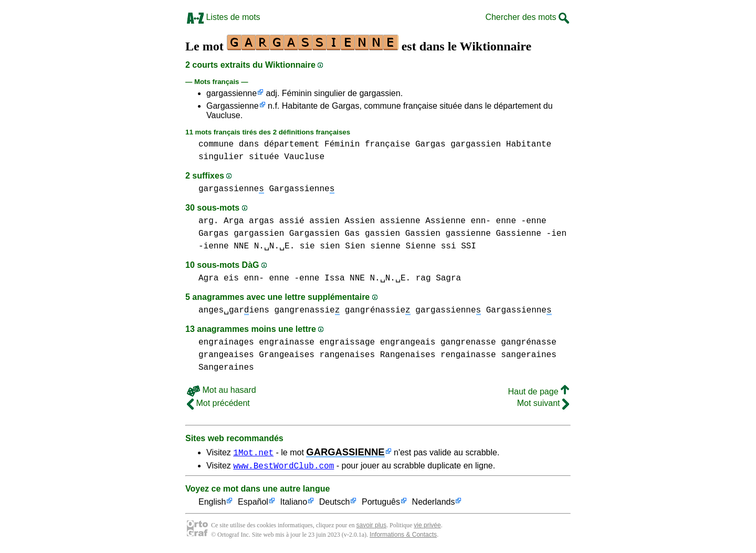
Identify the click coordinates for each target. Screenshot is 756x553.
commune (216, 144)
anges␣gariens (234, 310)
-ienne (214, 246)
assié (292, 221)
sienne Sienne (403, 246)
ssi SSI (459, 246)
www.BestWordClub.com (283, 467)
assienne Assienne (423, 221)
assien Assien (342, 221)
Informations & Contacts (403, 536)
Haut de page (538, 392)
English (212, 504)
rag (423, 278)
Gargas (430, 144)
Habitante (529, 144)
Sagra (448, 278)
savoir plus (371, 527)
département (292, 144)
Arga (234, 221)
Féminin (342, 144)
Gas (352, 234)
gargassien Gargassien (287, 234)
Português (381, 504)
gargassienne (232, 93)
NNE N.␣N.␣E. (264, 246)
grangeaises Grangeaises (256, 355)
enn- (481, 221)
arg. (208, 221)
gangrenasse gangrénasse (498, 342)
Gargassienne (233, 106)
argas (261, 221)
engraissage (347, 342)
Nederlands (434, 504)
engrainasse (287, 342)
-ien (556, 234)
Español (253, 504)
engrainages (226, 342)
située (264, 157)
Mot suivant (543, 403)
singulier (221, 157)
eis (231, 278)
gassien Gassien (403, 234)
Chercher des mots (527, 17)
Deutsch (335, 504)
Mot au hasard (222, 390)
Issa (334, 278)
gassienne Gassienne (493, 234)
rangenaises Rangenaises (377, 355)
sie (307, 246)
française (387, 144)
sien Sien (342, 246)
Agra (208, 278)
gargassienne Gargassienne (266, 189)
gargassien (476, 144)
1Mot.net (253, 452)
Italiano (294, 504)
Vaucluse (304, 157)
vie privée (427, 527)
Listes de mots (224, 17)
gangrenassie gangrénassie (342, 310)
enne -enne (521, 221)
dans (249, 144)
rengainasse (468, 355)
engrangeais (408, 342)
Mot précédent (218, 403)
